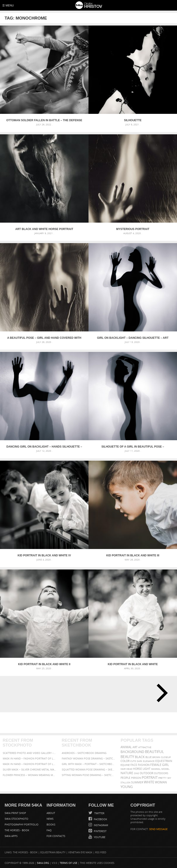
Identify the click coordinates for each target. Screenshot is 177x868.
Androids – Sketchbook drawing (84, 753)
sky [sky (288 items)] (169, 778)
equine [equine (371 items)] (125, 765)
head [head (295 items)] (129, 769)
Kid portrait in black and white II (44, 664)
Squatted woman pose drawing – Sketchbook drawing (89, 769)
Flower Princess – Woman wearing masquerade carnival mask (30, 775)
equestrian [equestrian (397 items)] (164, 761)
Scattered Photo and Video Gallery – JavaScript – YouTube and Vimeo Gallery (30, 753)
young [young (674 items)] (127, 787)
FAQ (49, 830)
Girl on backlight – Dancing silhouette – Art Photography (133, 338)
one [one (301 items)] (136, 773)
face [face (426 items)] (134, 765)
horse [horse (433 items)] (137, 769)
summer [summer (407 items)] (137, 782)
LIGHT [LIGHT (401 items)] (147, 769)
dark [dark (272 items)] (140, 761)
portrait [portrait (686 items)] (150, 777)
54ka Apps (11, 836)
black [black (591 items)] (140, 757)
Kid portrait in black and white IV (44, 555)
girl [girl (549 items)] (165, 765)
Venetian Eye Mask (80, 852)
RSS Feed (101, 852)
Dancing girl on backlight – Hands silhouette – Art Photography (44, 447)
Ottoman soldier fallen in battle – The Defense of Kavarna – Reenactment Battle (44, 120)
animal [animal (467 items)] (126, 747)
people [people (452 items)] (125, 778)
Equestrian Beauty (53, 852)
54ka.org (43, 863)
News (50, 819)
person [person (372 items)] (136, 778)
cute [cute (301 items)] (133, 761)
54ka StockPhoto (16, 819)
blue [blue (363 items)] (149, 757)
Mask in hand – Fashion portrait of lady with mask (30, 764)
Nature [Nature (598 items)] (127, 773)
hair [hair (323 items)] (123, 769)
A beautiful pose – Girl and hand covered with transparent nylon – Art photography (44, 338)
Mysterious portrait (133, 229)
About (51, 813)
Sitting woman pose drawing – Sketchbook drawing (89, 775)
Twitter (99, 813)
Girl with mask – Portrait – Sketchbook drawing (89, 764)
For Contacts (56, 836)
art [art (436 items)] (135, 747)
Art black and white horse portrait (44, 229)
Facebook (100, 819)
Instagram (101, 825)
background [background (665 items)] (132, 752)
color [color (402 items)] (125, 761)
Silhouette (133, 120)
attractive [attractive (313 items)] (145, 747)
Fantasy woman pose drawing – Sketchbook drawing (89, 758)
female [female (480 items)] (156, 765)
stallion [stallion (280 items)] (125, 783)
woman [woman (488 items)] (161, 782)
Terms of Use (68, 863)
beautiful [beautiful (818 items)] (154, 752)
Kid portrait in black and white (133, 664)
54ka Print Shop (15, 813)
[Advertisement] (89, 723)
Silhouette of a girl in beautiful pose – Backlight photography (133, 447)
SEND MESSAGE (158, 829)
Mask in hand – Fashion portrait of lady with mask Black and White (30, 758)
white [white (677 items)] (149, 782)
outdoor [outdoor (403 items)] (146, 773)
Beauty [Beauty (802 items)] (127, 757)
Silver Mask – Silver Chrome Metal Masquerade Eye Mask (30, 769)
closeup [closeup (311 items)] (166, 757)
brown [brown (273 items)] (156, 757)
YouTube (99, 837)
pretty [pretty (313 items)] (162, 778)
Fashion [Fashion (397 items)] (144, 765)
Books (51, 824)
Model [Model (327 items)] (165, 769)
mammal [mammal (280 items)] (156, 769)
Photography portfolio (22, 824)
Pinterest (100, 831)
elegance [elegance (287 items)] (149, 761)
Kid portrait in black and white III (133, 555)
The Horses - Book (17, 830)
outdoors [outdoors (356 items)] (161, 773)
